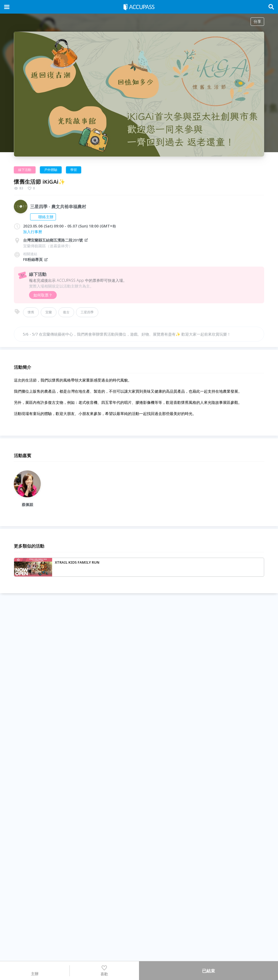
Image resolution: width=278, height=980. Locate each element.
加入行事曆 (33, 232)
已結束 (208, 971)
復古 (66, 312)
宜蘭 (49, 312)
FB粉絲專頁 (36, 259)
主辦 (35, 970)
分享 (257, 21)
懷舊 (31, 312)
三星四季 (87, 312)
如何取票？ (43, 295)
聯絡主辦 (43, 217)
